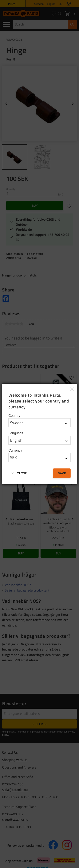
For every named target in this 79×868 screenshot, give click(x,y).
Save (62, 473)
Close (22, 473)
